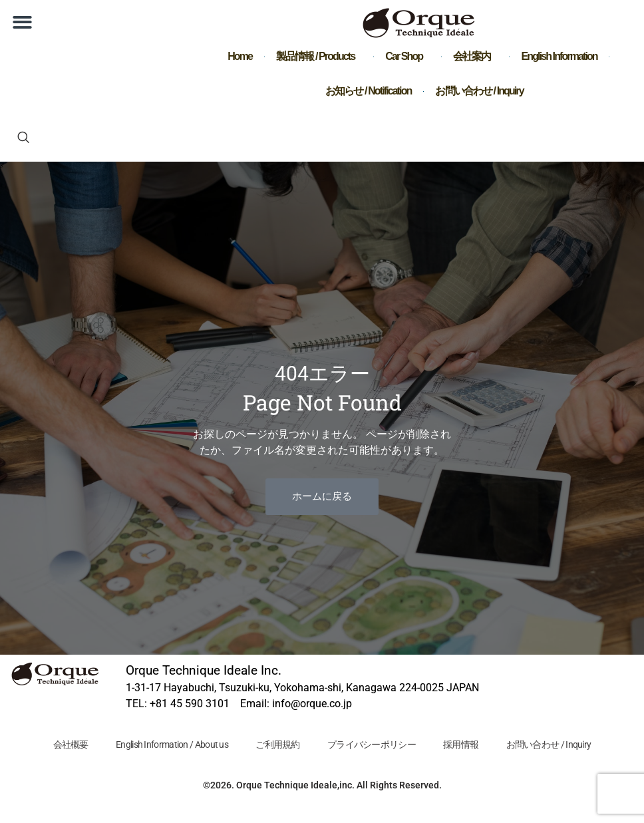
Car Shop (407, 57)
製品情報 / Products (319, 57)
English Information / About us (171, 744)
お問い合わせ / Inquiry (479, 91)
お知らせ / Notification (368, 91)
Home (240, 56)
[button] (22, 22)
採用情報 (461, 744)
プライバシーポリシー (372, 744)
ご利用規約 (278, 744)
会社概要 (70, 744)
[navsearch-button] (23, 138)
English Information (560, 56)
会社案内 (475, 57)
